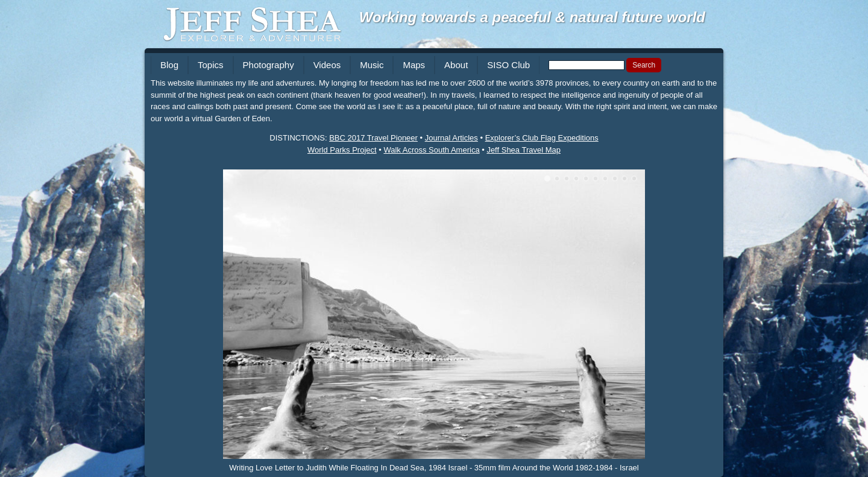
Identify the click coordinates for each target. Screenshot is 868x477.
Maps (414, 65)
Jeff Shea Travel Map (524, 150)
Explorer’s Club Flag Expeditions (542, 138)
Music (372, 65)
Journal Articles (451, 138)
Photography (269, 65)
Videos (327, 65)
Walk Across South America (431, 150)
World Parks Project (342, 150)
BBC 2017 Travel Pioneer (373, 138)
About (456, 65)
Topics (211, 65)
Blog (169, 65)
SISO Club (508, 65)
